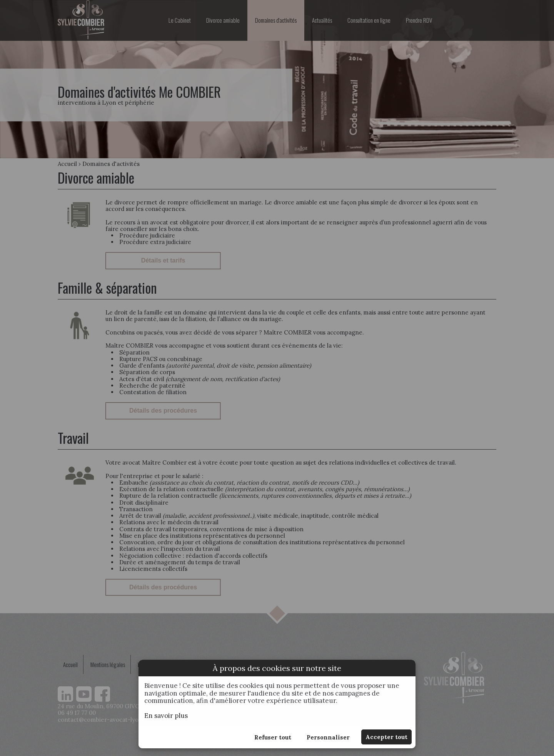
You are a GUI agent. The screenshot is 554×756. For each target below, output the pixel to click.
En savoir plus (166, 716)
